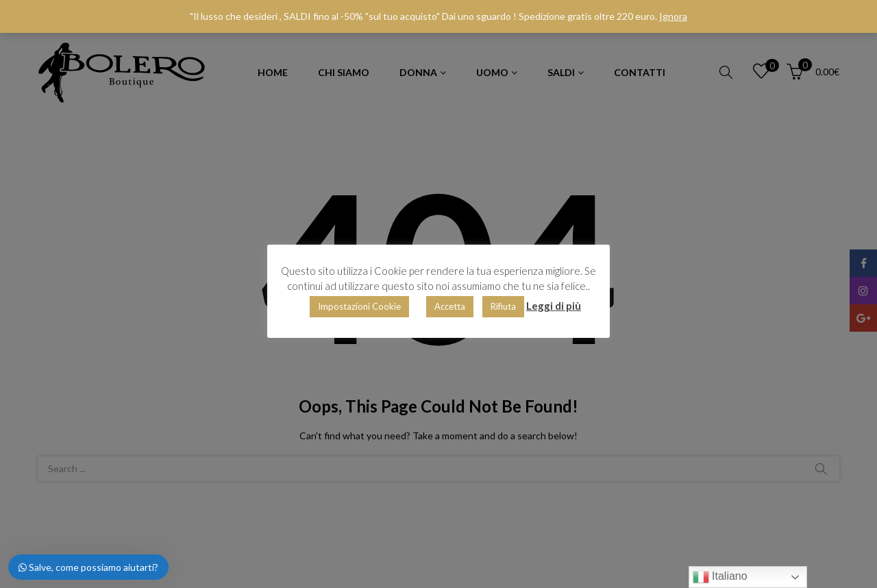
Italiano (720, 577)
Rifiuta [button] (503, 306)
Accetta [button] (450, 306)
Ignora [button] (673, 16)
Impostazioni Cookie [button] (359, 306)
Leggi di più (554, 306)
